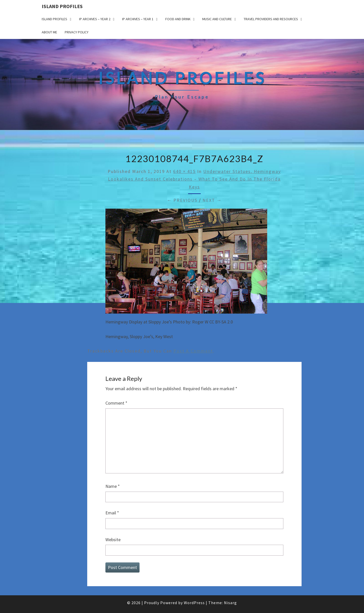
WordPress (194, 603)
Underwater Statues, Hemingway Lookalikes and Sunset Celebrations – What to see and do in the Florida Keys (194, 179)
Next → (212, 200)
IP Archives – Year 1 (138, 19)
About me (49, 32)
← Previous (182, 200)
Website (113, 540)
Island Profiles (62, 6)
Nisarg (230, 603)
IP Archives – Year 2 (95, 19)
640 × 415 (184, 171)
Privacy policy (77, 32)
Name (113, 486)
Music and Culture (217, 19)
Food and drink (178, 19)
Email (112, 513)
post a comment (193, 351)
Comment (116, 403)
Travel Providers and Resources (271, 19)
